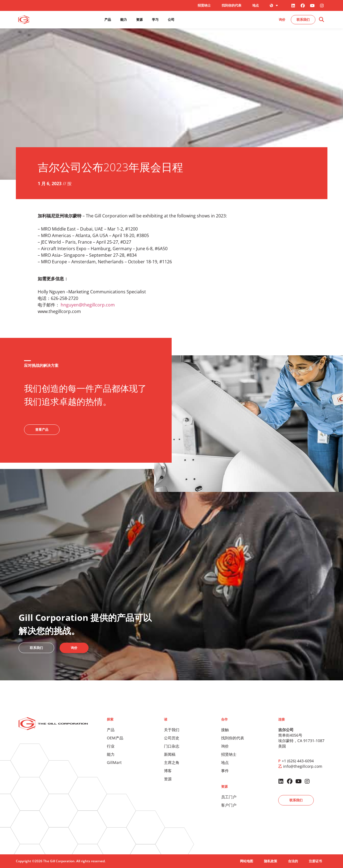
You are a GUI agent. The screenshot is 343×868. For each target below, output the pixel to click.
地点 (256, 5)
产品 (111, 730)
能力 (111, 754)
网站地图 (247, 861)
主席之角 (172, 762)
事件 (225, 771)
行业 (111, 746)
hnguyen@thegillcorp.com (88, 305)
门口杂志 (172, 746)
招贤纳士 (204, 5)
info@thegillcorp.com (303, 766)
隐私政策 (271, 861)
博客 (168, 771)
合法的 (293, 861)
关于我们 (172, 730)
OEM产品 (115, 738)
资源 (168, 779)
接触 (225, 730)
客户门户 (229, 805)
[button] (321, 20)
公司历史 (172, 738)
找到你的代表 (231, 5)
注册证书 (315, 861)
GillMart (114, 762)
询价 (225, 746)
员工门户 (229, 797)
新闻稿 (170, 754)
